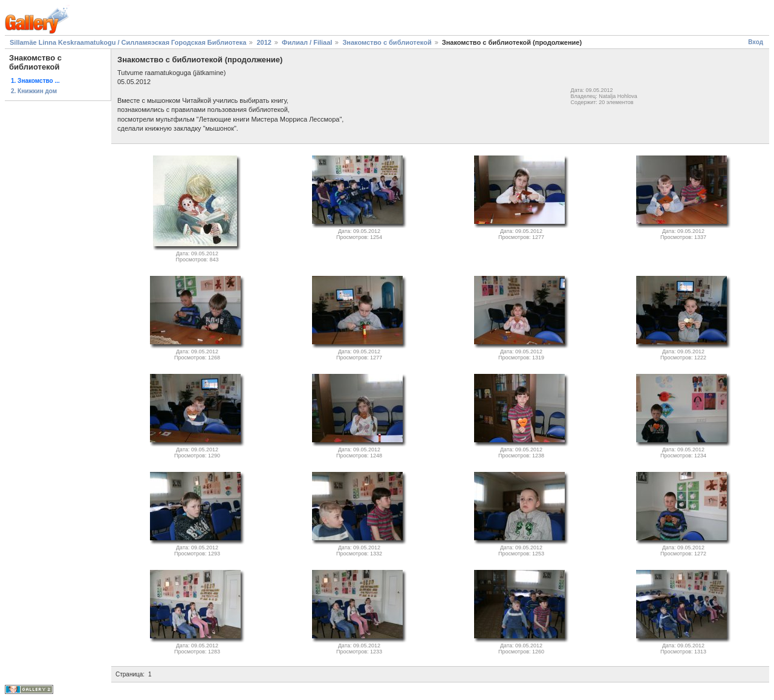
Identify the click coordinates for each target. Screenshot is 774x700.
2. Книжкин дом (34, 91)
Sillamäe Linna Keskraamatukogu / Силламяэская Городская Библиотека (128, 42)
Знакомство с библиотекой (387, 42)
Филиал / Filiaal (307, 42)
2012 (264, 42)
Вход (756, 42)
